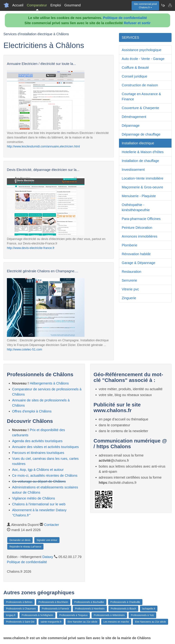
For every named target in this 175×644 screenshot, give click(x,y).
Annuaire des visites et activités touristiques (45, 447)
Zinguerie (129, 298)
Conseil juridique (134, 76)
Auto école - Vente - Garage (143, 59)
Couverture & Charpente (140, 108)
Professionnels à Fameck (55, 609)
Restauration (131, 272)
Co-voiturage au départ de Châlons (39, 481)
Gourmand (72, 5)
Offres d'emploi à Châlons (32, 411)
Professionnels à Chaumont (21, 609)
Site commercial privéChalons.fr (145, 6)
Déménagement (134, 117)
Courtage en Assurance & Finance (141, 97)
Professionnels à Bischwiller (89, 602)
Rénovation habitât (136, 254)
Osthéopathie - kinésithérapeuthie (136, 207)
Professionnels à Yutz (142, 615)
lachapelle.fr (149, 609)
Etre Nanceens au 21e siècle (150, 622)
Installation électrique (138, 143)
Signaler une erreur (47, 540)
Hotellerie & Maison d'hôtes (143, 152)
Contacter (52, 525)
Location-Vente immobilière (142, 178)
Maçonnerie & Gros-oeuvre (142, 187)
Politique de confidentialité (125, 18)
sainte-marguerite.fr (51, 622)
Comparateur (37, 5)
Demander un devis (20, 540)
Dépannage (131, 126)
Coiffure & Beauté (135, 68)
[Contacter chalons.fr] (170, 5)
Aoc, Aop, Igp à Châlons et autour (38, 470)
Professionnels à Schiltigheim (37, 615)
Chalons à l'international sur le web (39, 504)
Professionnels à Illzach (123, 609)
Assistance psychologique (142, 50)
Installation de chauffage (140, 161)
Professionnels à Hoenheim (90, 609)
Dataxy (48, 557)
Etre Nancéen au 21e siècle (83, 622)
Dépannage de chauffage (141, 134)
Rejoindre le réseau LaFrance (25, 547)
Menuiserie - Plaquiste (139, 196)
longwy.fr (11, 615)
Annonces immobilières (140, 236)
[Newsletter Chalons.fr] (163, 5)
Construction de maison (140, 85)
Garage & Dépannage (139, 263)
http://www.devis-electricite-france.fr (31, 248)
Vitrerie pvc (130, 289)
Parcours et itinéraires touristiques (38, 453)
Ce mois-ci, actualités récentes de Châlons (45, 475)
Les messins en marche (116, 622)
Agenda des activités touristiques (37, 441)
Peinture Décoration (137, 228)
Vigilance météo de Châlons (34, 498)
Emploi (56, 5)
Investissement (133, 170)
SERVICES (130, 37)
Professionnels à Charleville (125, 602)
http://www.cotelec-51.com (24, 349)
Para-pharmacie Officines (141, 219)
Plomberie (129, 245)
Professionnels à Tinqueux (73, 615)
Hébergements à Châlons (49, 383)
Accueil (18, 5)
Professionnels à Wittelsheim (109, 615)
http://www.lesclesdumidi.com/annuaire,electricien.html (43, 146)
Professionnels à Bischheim (53, 602)
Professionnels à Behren (19, 602)
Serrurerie (129, 280)
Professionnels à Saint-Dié (20, 622)
